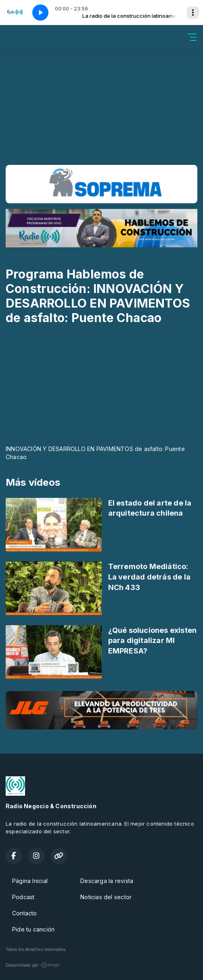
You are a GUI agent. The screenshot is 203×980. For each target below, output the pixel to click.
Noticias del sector (106, 897)
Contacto (25, 913)
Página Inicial (30, 881)
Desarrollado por (33, 965)
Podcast (23, 897)
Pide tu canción (33, 929)
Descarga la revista (107, 881)
